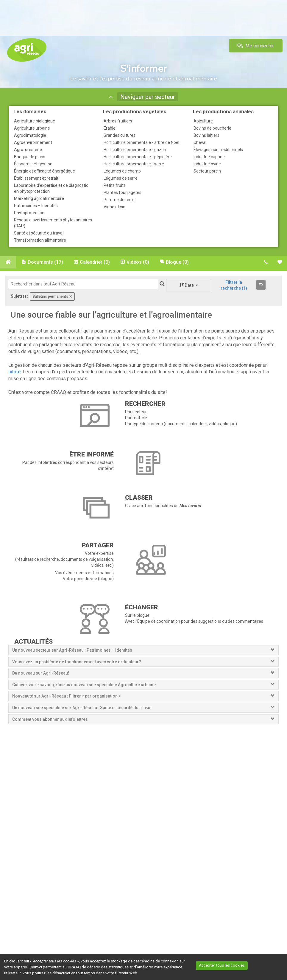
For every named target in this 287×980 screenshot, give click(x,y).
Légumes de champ (122, 171)
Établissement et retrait (36, 178)
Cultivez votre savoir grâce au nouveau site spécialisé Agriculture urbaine (84, 686)
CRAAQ (74, 967)
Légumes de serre (121, 178)
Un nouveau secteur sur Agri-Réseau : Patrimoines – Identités (72, 651)
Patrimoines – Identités (36, 206)
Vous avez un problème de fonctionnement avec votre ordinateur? (77, 662)
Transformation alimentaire (40, 240)
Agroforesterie (28, 150)
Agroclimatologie (30, 135)
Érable (110, 128)
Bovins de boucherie (212, 128)
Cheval (200, 142)
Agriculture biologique (35, 121)
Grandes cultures (120, 135)
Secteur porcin (207, 171)
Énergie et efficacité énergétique (45, 171)
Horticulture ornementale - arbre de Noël (141, 142)
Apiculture (203, 121)
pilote (14, 373)
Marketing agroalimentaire (39, 198)
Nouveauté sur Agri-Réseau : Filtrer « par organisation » (66, 697)
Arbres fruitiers (118, 121)
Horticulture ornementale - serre (134, 164)
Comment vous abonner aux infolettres (50, 720)
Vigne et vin (114, 207)
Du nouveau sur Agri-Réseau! (41, 674)
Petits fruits (115, 185)
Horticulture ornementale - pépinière (138, 157)
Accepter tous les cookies (228, 965)
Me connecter (254, 46)
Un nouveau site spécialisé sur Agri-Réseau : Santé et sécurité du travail (82, 709)
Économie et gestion (33, 164)
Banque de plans (30, 157)
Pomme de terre (119, 200)
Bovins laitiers (206, 135)
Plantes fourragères (123, 192)
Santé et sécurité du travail (39, 233)
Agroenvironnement (33, 142)
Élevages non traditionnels (218, 150)
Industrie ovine (207, 164)
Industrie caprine (209, 157)
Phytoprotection (29, 213)
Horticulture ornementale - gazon (135, 150)
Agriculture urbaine (32, 128)
